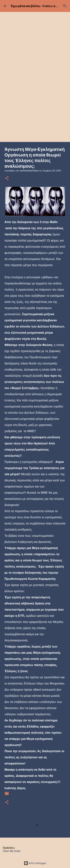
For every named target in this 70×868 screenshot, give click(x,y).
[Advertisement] (35, 105)
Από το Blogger (35, 863)
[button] (7, 178)
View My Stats (12, 851)
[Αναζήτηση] (65, 6)
